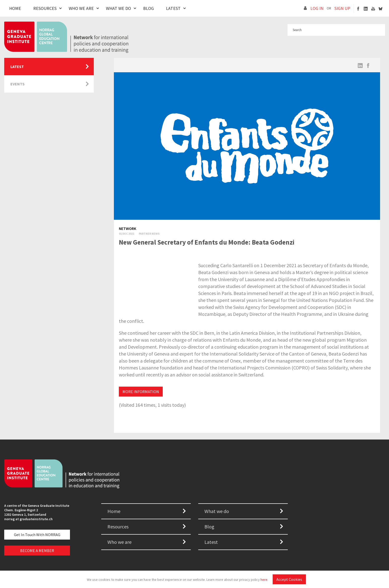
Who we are (119, 542)
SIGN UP (342, 8)
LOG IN (317, 8)
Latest (173, 8)
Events (17, 84)
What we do (217, 511)
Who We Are (81, 8)
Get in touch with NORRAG (37, 535)
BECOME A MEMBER (37, 551)
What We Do (118, 8)
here (264, 580)
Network (128, 228)
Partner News (149, 234)
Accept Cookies (289, 579)
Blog (148, 8)
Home (15, 8)
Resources (45, 8)
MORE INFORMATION (141, 392)
